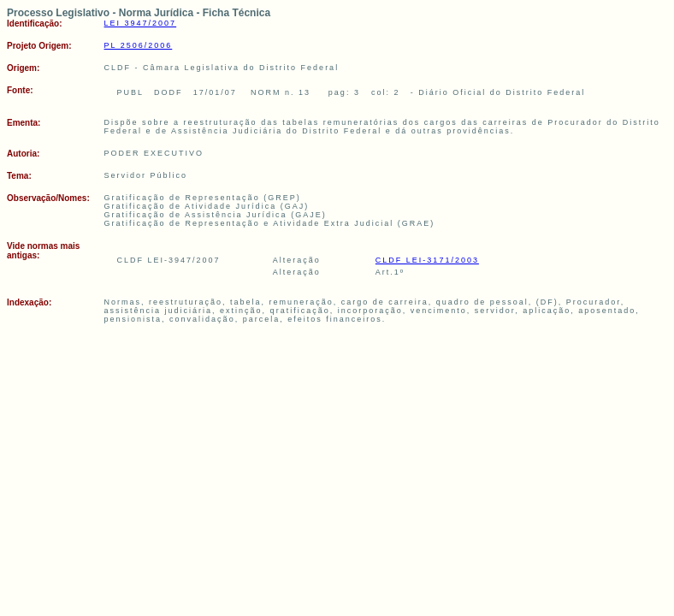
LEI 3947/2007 (141, 23)
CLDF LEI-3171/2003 (427, 260)
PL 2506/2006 (139, 45)
